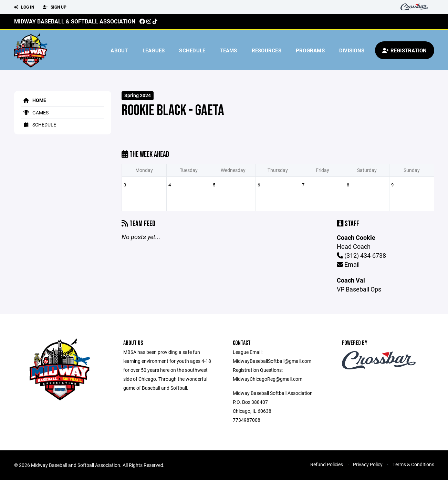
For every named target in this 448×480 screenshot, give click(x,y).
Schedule (192, 50)
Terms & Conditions (413, 464)
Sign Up (55, 7)
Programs (310, 50)
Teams (228, 50)
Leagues (154, 50)
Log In (24, 7)
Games (35, 113)
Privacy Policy (368, 464)
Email (348, 264)
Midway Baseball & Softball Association (75, 21)
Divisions (352, 50)
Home (34, 100)
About (119, 50)
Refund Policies (327, 464)
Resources (267, 50)
